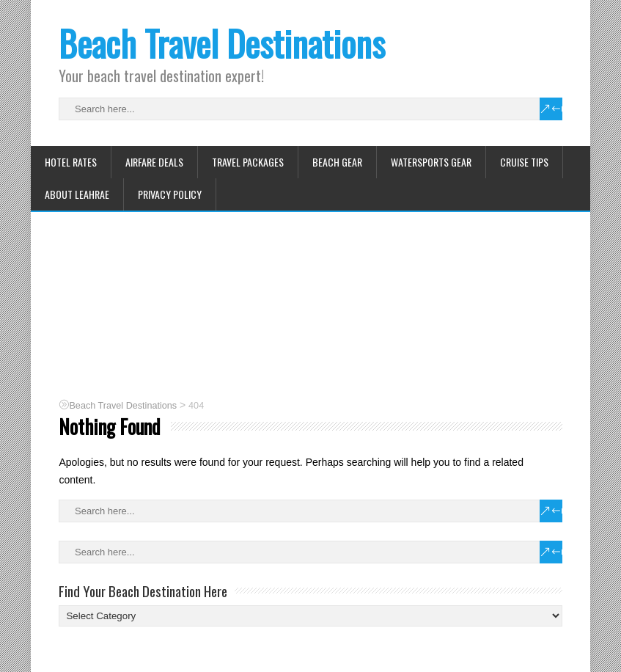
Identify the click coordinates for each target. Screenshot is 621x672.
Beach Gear (337, 162)
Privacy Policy (170, 194)
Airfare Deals (154, 162)
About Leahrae (77, 194)
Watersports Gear (431, 162)
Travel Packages (248, 162)
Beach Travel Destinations (222, 43)
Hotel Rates (71, 162)
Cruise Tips (524, 162)
